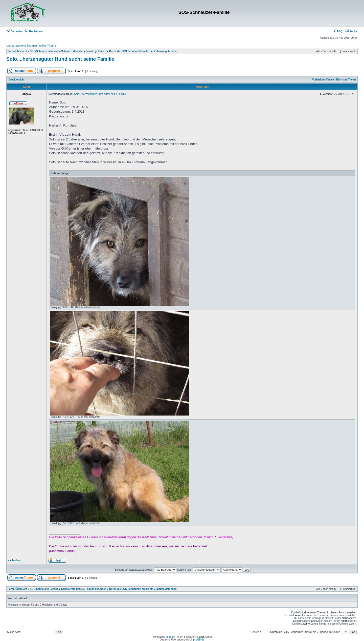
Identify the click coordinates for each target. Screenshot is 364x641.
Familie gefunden (96, 51)
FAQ (338, 31)
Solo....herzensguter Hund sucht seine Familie (60, 59)
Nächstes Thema (346, 80)
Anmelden (15, 31)
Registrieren (35, 31)
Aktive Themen (48, 46)
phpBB (169, 637)
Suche (351, 31)
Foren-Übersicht (17, 51)
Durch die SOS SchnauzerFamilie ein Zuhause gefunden (143, 51)
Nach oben (14, 560)
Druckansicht (17, 80)
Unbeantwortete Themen (22, 46)
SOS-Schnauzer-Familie (44, 51)
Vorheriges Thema (323, 80)
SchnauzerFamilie (72, 51)
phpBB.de (199, 640)
